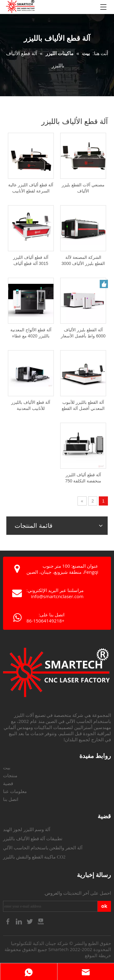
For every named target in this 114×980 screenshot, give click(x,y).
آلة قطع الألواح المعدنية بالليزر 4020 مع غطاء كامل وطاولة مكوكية (31, 333)
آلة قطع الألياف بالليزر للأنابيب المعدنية (31, 405)
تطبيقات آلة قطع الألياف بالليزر (33, 839)
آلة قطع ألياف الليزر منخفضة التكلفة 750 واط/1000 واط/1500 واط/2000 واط (83, 478)
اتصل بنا (11, 799)
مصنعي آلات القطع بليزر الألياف (83, 188)
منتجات (10, 776)
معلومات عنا (15, 791)
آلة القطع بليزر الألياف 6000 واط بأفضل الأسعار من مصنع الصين (83, 333)
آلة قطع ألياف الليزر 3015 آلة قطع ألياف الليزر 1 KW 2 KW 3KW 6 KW (31, 261)
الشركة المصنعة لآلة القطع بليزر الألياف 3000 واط (83, 261)
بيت (7, 768)
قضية (8, 784)
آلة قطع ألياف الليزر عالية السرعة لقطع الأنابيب (31, 188)
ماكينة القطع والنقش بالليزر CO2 (34, 857)
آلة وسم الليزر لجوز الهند (27, 830)
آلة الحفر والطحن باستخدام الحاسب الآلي (43, 848)
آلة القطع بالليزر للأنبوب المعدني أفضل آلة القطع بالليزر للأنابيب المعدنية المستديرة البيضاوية (83, 406)
